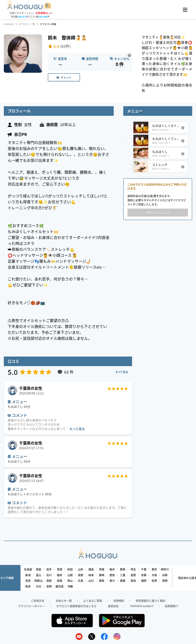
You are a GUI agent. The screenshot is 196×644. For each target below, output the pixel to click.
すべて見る (122, 372)
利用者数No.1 (43, 13)
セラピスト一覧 (27, 24)
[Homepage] (30, 8)
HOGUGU (9, 24)
